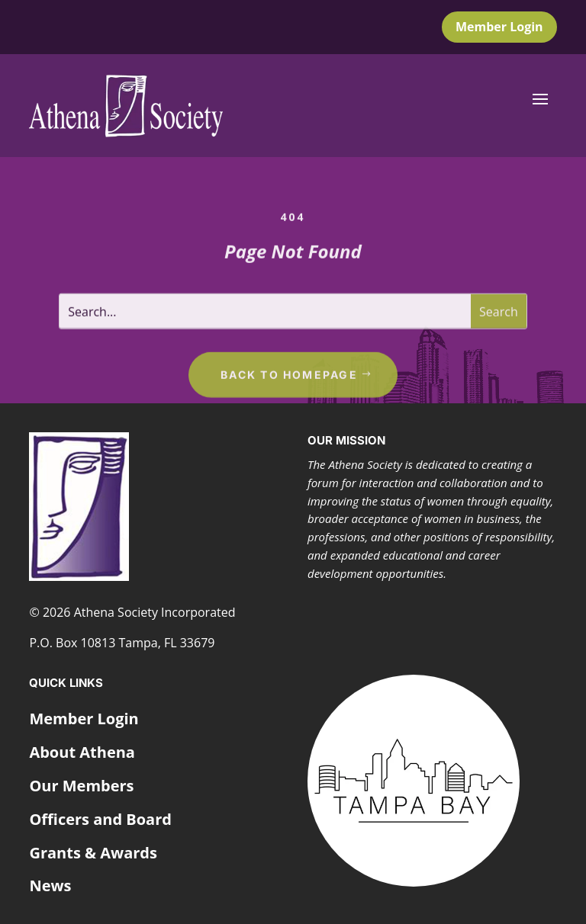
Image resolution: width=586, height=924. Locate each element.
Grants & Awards (93, 853)
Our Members (81, 786)
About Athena (82, 752)
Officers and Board (100, 819)
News (50, 885)
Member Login (499, 27)
